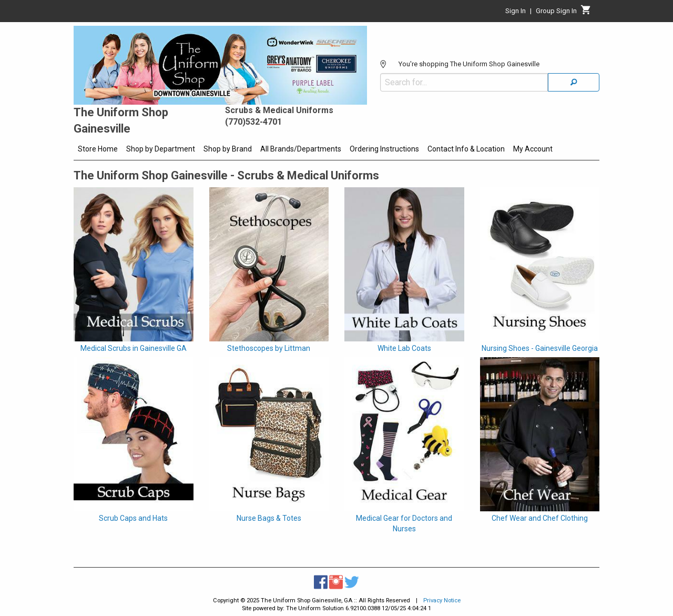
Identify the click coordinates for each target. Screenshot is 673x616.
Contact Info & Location (466, 149)
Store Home (98, 149)
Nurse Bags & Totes (269, 518)
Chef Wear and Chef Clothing (540, 518)
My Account (533, 149)
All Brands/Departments (301, 149)
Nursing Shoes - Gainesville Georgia (540, 348)
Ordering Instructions (384, 149)
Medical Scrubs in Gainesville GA (134, 348)
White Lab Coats (404, 348)
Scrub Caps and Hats (133, 518)
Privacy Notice (442, 600)
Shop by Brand (228, 149)
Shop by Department (161, 149)
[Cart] (586, 13)
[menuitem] (98, 150)
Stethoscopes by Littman (269, 348)
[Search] (574, 82)
